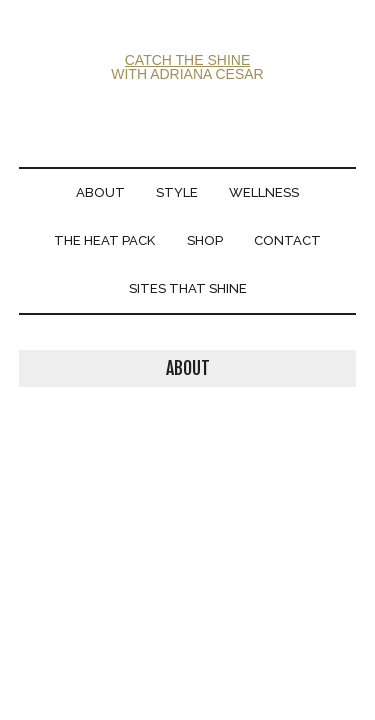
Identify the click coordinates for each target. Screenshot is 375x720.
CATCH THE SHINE (188, 60)
